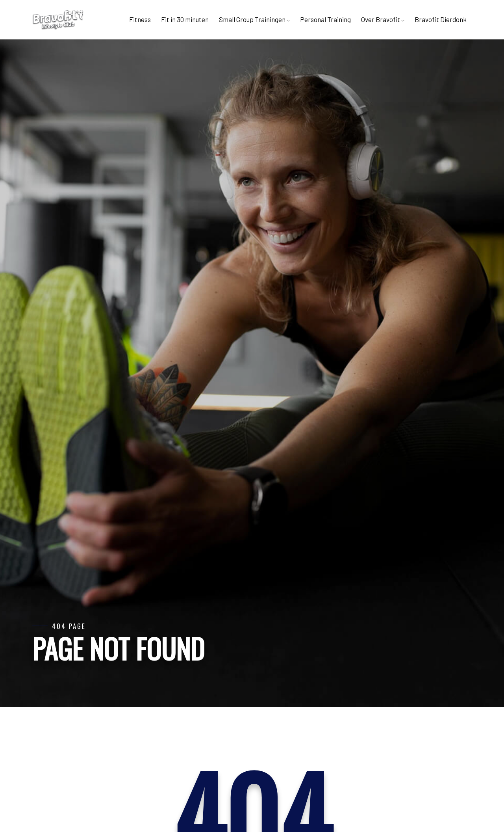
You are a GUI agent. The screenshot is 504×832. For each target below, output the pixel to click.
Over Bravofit (383, 19)
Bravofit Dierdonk (441, 19)
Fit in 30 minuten (185, 19)
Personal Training (325, 19)
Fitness (140, 19)
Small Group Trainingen (254, 19)
